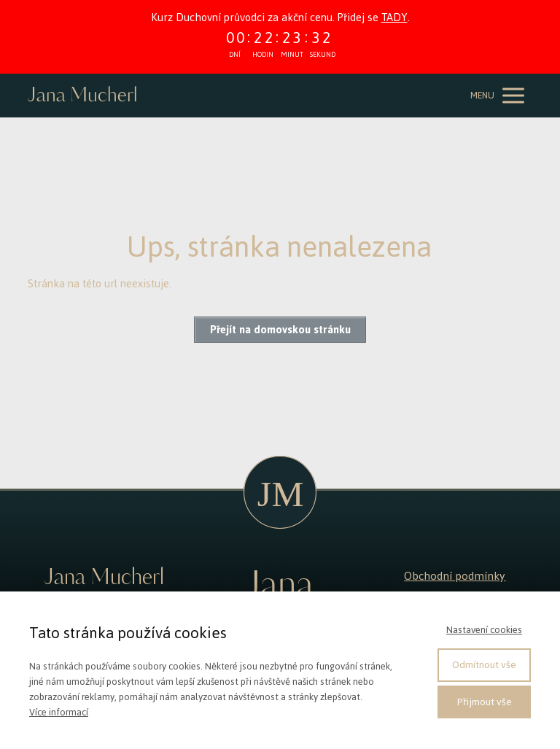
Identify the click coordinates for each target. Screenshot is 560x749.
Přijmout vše (485, 702)
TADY (394, 17)
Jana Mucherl (82, 96)
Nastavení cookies (484, 630)
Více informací (59, 712)
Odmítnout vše (484, 665)
